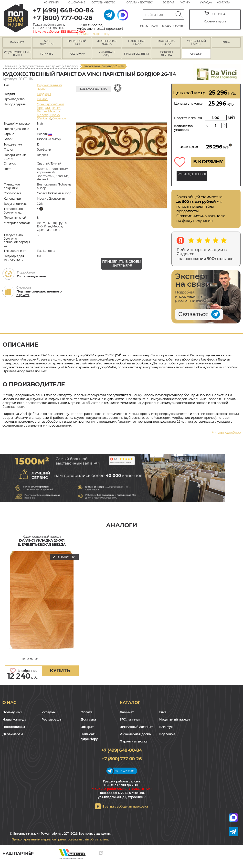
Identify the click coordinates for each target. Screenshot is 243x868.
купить (60, 671)
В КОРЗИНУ (208, 162)
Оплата (86, 712)
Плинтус (166, 727)
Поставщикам (14, 727)
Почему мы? (12, 712)
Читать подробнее (226, 432)
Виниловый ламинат (136, 727)
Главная (11, 66)
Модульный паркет (174, 719)
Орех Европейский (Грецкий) (50, 106)
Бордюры (44, 94)
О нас (9, 702)
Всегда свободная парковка (125, 806)
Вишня (42, 111)
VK (17, 848)
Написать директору (93, 34)
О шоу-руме (77, 3)
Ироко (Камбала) (48, 117)
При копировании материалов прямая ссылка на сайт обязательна (60, 839)
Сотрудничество (103, 3)
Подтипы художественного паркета (39, 293)
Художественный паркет (41, 66)
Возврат (169, 3)
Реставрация (52, 719)
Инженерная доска (135, 734)
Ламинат (127, 712)
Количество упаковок (183, 128)
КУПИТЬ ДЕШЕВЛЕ (192, 174)
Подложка (167, 734)
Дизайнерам (13, 734)
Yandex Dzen (24, 848)
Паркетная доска (134, 741)
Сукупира (59, 118)
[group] (121, 169)
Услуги (185, 3)
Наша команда (14, 719)
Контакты (223, 3)
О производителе (31, 276)
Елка (163, 712)
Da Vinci (71, 66)
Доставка (88, 719)
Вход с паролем (173, 26)
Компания (51, 3)
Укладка (206, 3)
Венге (56, 108)
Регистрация (149, 26)
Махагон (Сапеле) (49, 113)
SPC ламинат (130, 719)
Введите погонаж (188, 118)
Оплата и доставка (140, 3)
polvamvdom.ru (16, 18)
